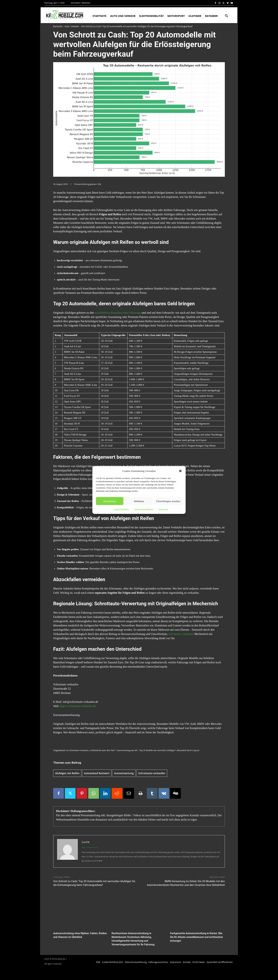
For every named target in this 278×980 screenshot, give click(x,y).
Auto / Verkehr (72, 26)
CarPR (86, 842)
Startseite (58, 26)
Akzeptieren (110, 501)
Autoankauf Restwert (97, 773)
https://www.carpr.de (90, 847)
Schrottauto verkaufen (181, 634)
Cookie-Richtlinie (121, 509)
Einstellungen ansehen (168, 501)
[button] (180, 471)
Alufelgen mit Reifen (67, 773)
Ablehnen (139, 501)
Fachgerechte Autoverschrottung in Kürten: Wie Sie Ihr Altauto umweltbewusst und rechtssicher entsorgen (196, 937)
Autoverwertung (124, 773)
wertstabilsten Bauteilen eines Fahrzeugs (118, 313)
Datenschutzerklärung (144, 509)
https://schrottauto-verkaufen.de (78, 706)
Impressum (163, 509)
